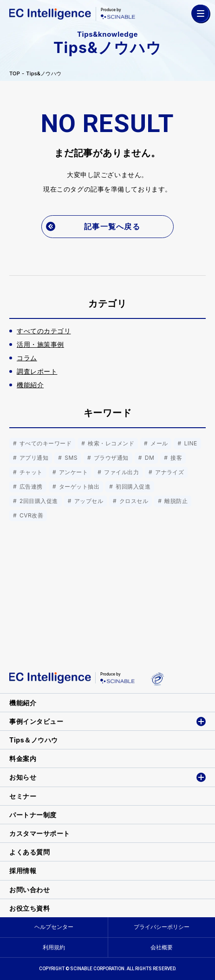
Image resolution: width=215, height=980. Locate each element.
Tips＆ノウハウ (34, 740)
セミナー (23, 796)
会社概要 (162, 947)
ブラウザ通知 (110, 458)
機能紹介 (23, 703)
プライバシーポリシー (162, 927)
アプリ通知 (33, 458)
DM (149, 458)
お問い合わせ (29, 890)
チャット (30, 472)
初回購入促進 (132, 487)
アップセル (88, 501)
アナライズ (169, 472)
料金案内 (23, 758)
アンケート (72, 472)
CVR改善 (30, 515)
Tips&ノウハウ (44, 74)
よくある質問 (29, 852)
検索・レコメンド (110, 443)
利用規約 (54, 947)
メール (158, 443)
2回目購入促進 (38, 501)
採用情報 (23, 871)
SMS (70, 458)
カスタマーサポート (40, 833)
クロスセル (133, 501)
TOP (15, 74)
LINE (190, 443)
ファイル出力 (121, 472)
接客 (175, 458)
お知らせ (23, 777)
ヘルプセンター (54, 927)
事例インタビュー (36, 721)
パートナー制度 (33, 815)
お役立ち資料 (29, 908)
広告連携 (30, 487)
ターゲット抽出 (78, 487)
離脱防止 (175, 501)
